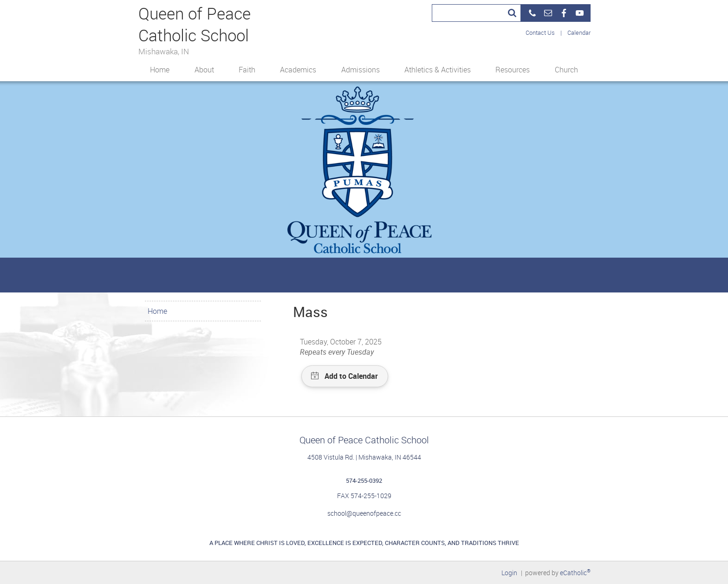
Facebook (564, 13)
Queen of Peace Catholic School (195, 24)
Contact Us (540, 32)
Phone (532, 13)
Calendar (579, 32)
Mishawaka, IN (164, 51)
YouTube (579, 13)
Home (157, 311)
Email (548, 13)
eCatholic (575, 573)
